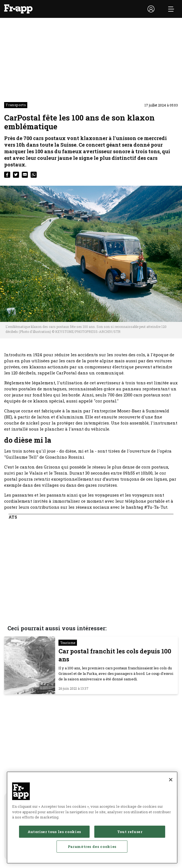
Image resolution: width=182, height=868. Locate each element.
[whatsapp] (34, 175)
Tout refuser (130, 832)
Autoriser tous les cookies (54, 832)
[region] (92, 818)
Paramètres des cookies (92, 847)
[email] (25, 175)
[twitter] (16, 175)
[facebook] (7, 175)
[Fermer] (171, 780)
